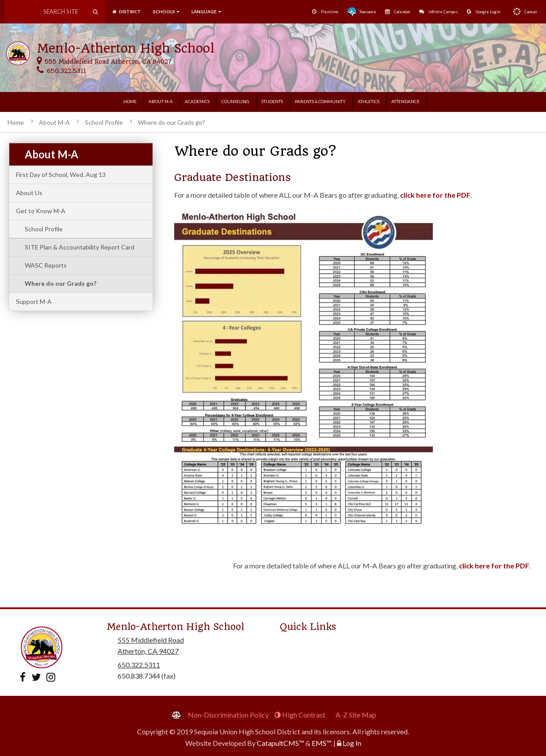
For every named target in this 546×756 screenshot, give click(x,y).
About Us (29, 193)
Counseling (235, 101)
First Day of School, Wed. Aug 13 (61, 175)
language (206, 12)
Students (272, 101)
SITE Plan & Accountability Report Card (80, 247)
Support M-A (34, 301)
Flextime (325, 12)
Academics (197, 101)
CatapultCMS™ (281, 743)
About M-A (161, 101)
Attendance (405, 101)
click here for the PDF (435, 195)
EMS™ (321, 743)
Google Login (483, 12)
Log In (352, 743)
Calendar (398, 12)
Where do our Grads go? (172, 122)
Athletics (368, 101)
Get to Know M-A (41, 211)
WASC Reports (46, 265)
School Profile (104, 122)
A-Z (356, 715)
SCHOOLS (166, 12)
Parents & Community (320, 101)
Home (130, 101)
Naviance (362, 12)
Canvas (523, 12)
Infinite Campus (439, 12)
